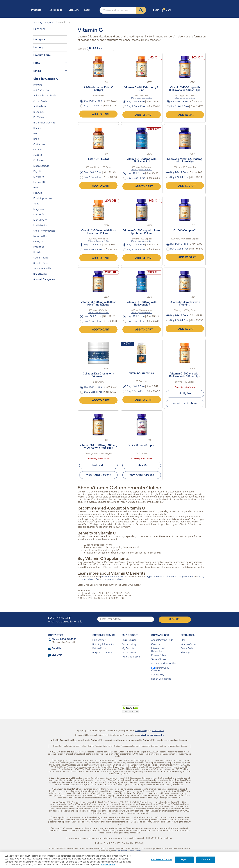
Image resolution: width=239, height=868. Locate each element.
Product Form (50, 55)
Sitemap (185, 653)
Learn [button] (88, 10)
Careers (156, 644)
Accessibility (158, 675)
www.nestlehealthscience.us (128, 851)
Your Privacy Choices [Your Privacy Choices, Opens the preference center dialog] (161, 860)
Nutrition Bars (41, 236)
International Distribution (158, 650)
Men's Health (40, 220)
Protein (37, 253)
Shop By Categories (44, 23)
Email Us (56, 649)
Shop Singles (40, 274)
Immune (38, 85)
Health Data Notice (161, 679)
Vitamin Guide (188, 644)
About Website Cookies (164, 664)
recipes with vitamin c (115, 579)
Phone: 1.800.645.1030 (64, 639)
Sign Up (175, 619)
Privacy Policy (159, 655)
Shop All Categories (44, 280)
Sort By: (82, 49)
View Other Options (185, 403)
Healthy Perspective (112, 577)
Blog (183, 640)
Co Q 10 (38, 155)
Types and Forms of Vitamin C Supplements (170, 577)
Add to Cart (98, 114)
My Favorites (129, 649)
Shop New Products (44, 231)
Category (50, 39)
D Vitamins (39, 161)
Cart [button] (167, 10)
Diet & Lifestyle (41, 166)
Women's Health (42, 269)
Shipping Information (103, 644)
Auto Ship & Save (131, 657)
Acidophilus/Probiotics (45, 96)
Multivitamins (40, 226)
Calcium (38, 150)
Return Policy (99, 649)
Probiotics (39, 247)
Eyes (36, 188)
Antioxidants (40, 107)
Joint (36, 204)
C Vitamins (39, 145)
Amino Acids (40, 101)
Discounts (74, 10)
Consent (206, 860)
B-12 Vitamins (40, 117)
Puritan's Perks (129, 653)
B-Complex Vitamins (44, 123)
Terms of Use (158, 731)
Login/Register (130, 640)
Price (50, 63)
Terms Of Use (158, 660)
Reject (184, 860)
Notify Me (185, 394)
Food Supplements (43, 199)
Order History (129, 644)
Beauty (37, 128)
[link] (107, 711)
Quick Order (187, 649)
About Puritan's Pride (162, 640)
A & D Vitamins (41, 90)
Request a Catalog (102, 653)
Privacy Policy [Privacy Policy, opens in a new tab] (108, 865)
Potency (50, 47)
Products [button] (37, 10)
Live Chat (57, 655)
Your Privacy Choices (160, 669)
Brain (36, 139)
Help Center (99, 640)
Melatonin (39, 215)
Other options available (142, 98)
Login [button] (157, 10)
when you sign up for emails (65, 620)
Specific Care (41, 263)
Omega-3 (38, 242)
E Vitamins (39, 177)
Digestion (38, 171)
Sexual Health (41, 258)
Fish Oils (38, 193)
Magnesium (40, 209)
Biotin (36, 134)
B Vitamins (39, 112)
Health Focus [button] (56, 10)
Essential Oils (40, 182)
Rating (50, 71)
